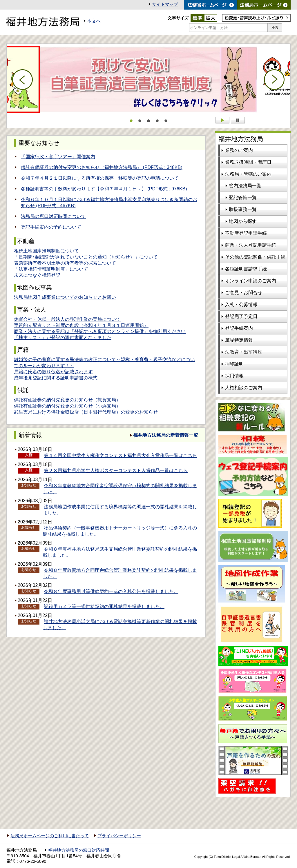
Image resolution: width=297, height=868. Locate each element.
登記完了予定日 (241, 316)
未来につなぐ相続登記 (37, 275)
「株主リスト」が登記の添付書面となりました (63, 337)
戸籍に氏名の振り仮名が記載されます (53, 372)
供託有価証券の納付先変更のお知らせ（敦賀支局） (67, 400)
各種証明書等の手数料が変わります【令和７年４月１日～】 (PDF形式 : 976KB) (104, 189)
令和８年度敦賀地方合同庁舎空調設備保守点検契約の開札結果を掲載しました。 (120, 489)
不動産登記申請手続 (246, 233)
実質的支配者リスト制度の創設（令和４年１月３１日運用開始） (81, 325)
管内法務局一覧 (245, 186)
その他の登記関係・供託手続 (255, 257)
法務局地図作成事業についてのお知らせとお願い (65, 297)
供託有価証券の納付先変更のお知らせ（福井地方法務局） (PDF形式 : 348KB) (102, 167)
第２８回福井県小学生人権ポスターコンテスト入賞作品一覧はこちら (116, 471)
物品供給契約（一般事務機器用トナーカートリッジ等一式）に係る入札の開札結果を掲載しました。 (120, 531)
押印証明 (234, 364)
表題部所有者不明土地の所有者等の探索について (65, 263)
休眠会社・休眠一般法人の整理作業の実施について (67, 319)
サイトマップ (165, 4)
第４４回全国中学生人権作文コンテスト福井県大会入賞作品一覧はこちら (120, 455)
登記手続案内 (239, 328)
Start (222, 120)
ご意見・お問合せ (244, 293)
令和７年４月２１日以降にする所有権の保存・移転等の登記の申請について (100, 178)
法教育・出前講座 (244, 352)
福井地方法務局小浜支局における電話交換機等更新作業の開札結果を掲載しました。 (120, 625)
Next (274, 80)
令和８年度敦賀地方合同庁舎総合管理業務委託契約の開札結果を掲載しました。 (120, 573)
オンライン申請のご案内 (251, 281)
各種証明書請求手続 (246, 269)
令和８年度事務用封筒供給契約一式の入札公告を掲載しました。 (111, 591)
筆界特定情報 (239, 340)
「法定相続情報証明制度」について (51, 269)
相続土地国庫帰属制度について (46, 251)
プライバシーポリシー (119, 836)
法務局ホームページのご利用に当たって (50, 836)
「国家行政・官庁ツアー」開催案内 (58, 157)
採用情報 (234, 376)
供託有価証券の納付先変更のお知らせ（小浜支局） (67, 406)
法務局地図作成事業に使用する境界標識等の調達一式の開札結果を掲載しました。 (120, 510)
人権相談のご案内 (244, 388)
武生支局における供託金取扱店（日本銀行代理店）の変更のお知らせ (86, 412)
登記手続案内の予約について (51, 227)
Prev (23, 80)
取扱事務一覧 (243, 209)
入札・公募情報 (241, 304)
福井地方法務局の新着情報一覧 (166, 435)
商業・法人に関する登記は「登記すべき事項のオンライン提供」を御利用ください (100, 331)
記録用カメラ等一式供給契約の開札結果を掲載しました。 (104, 606)
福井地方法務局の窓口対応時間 (79, 850)
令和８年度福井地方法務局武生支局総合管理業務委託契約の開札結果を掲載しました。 (120, 552)
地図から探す (243, 221)
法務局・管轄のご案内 (248, 174)
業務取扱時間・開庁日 (248, 162)
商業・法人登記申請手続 (251, 245)
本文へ (94, 21)
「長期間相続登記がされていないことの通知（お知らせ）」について (86, 257)
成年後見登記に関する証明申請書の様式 (56, 378)
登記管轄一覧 (243, 198)
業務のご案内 (239, 150)
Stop (238, 120)
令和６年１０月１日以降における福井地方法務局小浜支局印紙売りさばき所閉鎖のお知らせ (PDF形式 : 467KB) (109, 203)
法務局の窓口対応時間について (53, 216)
